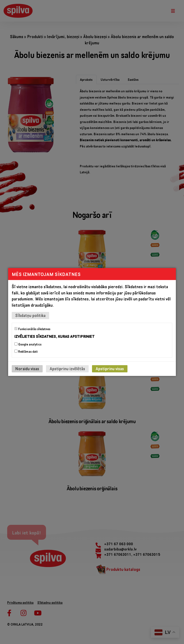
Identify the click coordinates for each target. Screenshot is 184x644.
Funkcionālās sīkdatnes (32, 329)
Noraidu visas (27, 369)
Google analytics (28, 344)
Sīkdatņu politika (30, 315)
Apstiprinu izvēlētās (67, 369)
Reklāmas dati (26, 351)
